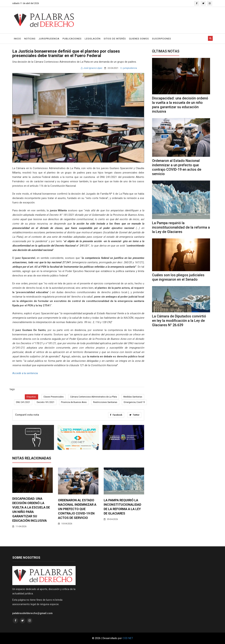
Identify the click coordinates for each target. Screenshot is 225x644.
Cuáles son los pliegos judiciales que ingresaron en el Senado (178, 277)
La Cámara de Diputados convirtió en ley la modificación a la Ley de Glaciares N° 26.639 (179, 321)
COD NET (128, 638)
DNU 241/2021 (23, 402)
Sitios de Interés (115, 39)
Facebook (116, 415)
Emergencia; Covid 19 (134, 402)
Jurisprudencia (49, 39)
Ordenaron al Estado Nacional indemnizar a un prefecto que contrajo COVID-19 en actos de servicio (77, 509)
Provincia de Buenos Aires (74, 402)
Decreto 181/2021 (46, 402)
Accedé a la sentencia (25, 373)
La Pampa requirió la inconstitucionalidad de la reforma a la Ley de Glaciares (181, 227)
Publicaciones (72, 39)
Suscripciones (162, 39)
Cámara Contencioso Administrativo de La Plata (94, 397)
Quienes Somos (139, 39)
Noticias (30, 39)
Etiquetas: (31, 397)
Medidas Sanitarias (133, 397)
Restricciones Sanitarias (105, 402)
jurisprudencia (129, 68)
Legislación (93, 39)
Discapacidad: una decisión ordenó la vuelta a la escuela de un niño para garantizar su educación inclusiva (180, 105)
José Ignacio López (92, 68)
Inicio (17, 39)
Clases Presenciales (54, 397)
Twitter (134, 415)
